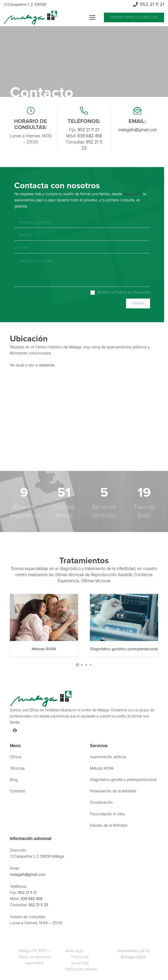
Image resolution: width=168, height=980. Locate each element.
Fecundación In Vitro (107, 814)
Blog (14, 780)
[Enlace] (30, 18)
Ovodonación (101, 802)
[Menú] (92, 17)
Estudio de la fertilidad (108, 825)
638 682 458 (90, 136)
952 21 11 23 (38, 905)
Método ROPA (44, 649)
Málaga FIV (132, 194)
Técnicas (17, 768)
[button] (77, 665)
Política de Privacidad (132, 292)
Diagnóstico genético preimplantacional (124, 649)
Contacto (17, 791)
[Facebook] (15, 730)
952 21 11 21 (88, 130)
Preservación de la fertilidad (113, 791)
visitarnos (46, 365)
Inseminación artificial (108, 757)
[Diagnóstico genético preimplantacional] (124, 617)
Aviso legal (74, 951)
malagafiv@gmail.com (137, 130)
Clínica (16, 757)
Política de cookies (81, 969)
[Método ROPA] (44, 617)
